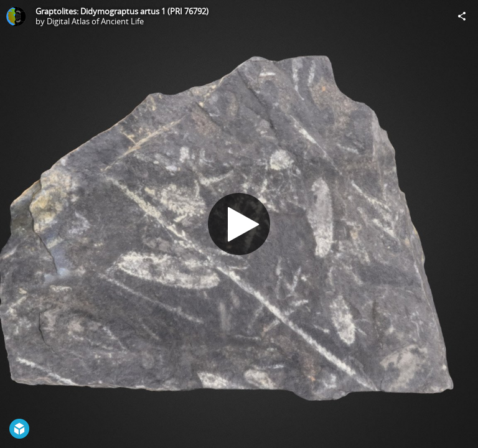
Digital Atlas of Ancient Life (95, 21)
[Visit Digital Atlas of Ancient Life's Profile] (16, 16)
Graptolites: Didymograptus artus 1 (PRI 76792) (122, 11)
